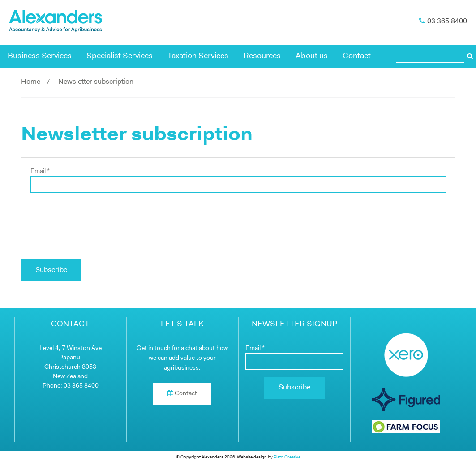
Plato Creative (287, 457)
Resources (262, 56)
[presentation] (238, 217)
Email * (40, 171)
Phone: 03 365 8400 (71, 386)
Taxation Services (198, 56)
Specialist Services (120, 56)
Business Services (40, 56)
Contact (357, 56)
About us (312, 56)
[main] (238, 207)
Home (31, 82)
